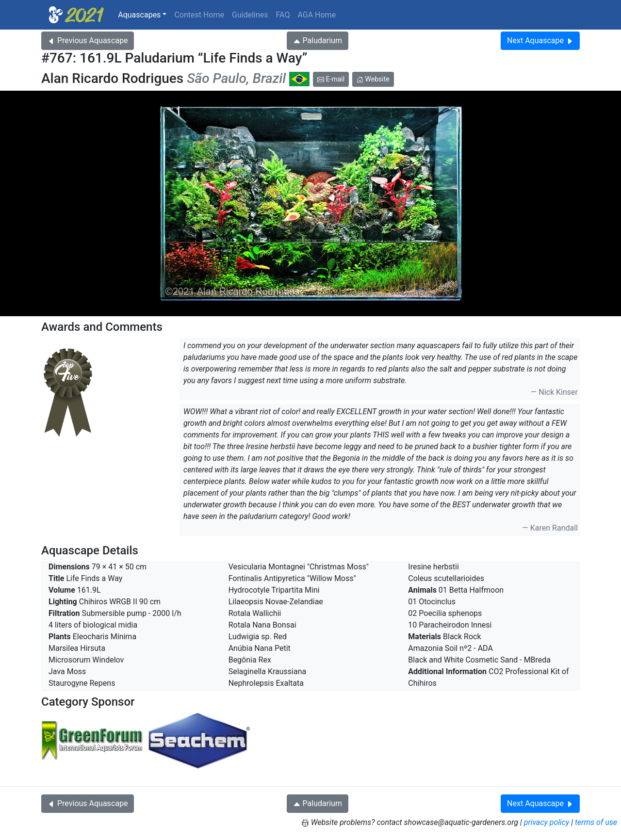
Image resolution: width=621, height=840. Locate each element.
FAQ (283, 15)
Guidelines (250, 15)
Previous (88, 40)
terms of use (596, 822)
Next (540, 40)
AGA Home (317, 15)
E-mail (331, 79)
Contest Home (199, 15)
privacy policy (547, 822)
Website (373, 79)
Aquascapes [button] (139, 15)
